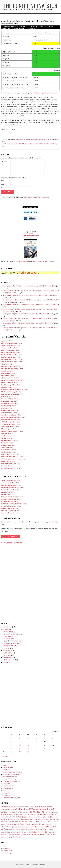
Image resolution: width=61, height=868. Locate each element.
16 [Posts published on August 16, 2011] (20, 745)
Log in (4, 846)
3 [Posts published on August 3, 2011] (28, 738)
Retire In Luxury (29, 273)
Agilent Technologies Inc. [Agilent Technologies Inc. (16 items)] (21, 807)
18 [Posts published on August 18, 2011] (37, 745)
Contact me (6, 770)
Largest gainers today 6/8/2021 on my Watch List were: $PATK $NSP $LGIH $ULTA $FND (28, 314)
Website (3, 188)
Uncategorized (7, 662)
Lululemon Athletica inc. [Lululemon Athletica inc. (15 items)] (48, 824)
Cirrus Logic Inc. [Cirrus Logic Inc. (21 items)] (44, 817)
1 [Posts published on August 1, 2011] (11, 738)
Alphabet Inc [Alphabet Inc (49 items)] (24, 809)
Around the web (7, 627)
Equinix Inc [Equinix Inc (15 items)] (48, 820)
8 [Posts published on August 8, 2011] (11, 742)
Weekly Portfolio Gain (10, 646)
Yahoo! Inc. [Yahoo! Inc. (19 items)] (17, 837)
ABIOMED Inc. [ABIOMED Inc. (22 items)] (7, 807)
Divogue (32, 864)
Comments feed (7, 851)
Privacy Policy (7, 784)
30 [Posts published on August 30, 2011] (20, 752)
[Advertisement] (9, 580)
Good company (39, 26)
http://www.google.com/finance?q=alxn (47, 93)
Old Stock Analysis (9, 660)
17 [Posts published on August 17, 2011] (28, 745)
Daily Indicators (8, 636)
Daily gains (6, 648)
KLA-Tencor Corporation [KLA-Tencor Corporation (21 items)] (32, 824)
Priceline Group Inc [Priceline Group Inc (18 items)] (42, 830)
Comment (4, 161)
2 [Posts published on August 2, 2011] (20, 738)
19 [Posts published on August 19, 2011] (45, 745)
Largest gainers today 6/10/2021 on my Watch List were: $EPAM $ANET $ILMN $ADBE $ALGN (30, 295)
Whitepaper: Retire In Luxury (12, 798)
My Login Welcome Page (10, 779)
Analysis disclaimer (8, 767)
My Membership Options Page (11, 781)
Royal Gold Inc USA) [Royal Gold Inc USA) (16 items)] (20, 832)
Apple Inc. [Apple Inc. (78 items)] (37, 812)
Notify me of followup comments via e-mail (15, 178)
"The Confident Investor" (31, 235)
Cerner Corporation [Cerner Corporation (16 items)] (31, 817)
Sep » (7, 756)
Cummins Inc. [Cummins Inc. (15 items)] (15, 820)
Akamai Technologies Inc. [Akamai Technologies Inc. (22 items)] (38, 807)
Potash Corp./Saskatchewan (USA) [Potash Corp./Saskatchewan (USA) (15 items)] (26, 830)
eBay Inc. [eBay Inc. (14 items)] (41, 820)
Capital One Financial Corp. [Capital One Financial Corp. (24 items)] (14, 817)
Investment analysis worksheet (11, 774)
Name (3, 181)
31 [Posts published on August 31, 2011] (28, 752)
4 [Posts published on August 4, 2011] (36, 738)
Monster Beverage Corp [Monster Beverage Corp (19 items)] (38, 827)
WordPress (42, 864)
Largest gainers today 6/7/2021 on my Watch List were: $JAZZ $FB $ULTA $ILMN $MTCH (28, 323)
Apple (53, 261)
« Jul (3, 756)
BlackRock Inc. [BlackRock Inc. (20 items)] (10, 814)
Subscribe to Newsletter (12, 543)
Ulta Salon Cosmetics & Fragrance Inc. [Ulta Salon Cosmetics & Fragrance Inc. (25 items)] (38, 835)
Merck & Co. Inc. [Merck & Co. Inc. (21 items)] (8, 827)
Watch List (6, 791)
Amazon (35, 261)
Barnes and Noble (43, 261)
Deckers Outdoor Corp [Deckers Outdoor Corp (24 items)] (28, 819)
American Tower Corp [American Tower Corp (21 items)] (10, 812)
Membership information (10, 777)
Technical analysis (8, 788)
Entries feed (6, 848)
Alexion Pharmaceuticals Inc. (16, 28)
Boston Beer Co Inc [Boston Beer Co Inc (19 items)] (22, 814)
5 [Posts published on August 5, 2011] (44, 738)
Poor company (7, 655)
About (4, 765)
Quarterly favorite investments (13, 641)
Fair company (6, 650)
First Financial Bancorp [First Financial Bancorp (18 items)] (31, 822)
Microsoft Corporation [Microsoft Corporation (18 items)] (22, 827)
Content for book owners (11, 634)
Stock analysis (48, 26)
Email (3, 184)
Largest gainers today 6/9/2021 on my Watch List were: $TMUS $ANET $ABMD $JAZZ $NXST (30, 305)
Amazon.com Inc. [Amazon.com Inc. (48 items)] (44, 809)
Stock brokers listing (8, 786)
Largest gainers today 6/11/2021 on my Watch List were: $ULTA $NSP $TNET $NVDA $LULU (29, 286)
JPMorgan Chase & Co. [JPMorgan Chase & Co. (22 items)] (14, 824)
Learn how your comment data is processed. (36, 197)
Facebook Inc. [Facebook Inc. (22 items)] (17, 822)
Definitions (7, 795)
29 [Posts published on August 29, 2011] (12, 752)
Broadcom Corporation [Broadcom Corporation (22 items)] (38, 814)
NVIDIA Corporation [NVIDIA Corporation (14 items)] (11, 830)
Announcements (9, 632)
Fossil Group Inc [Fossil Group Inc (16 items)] (43, 822)
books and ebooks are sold (20, 261)
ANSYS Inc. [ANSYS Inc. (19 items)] (23, 812)
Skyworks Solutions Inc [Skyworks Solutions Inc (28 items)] (37, 832)
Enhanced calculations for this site (12, 772)
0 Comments (34, 28)
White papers (6, 793)
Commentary (6, 629)
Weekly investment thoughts (12, 643)
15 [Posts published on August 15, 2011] (12, 745)
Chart (10, 341)
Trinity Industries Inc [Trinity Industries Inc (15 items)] (17, 835)
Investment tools (9, 639)
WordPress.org (7, 853)
